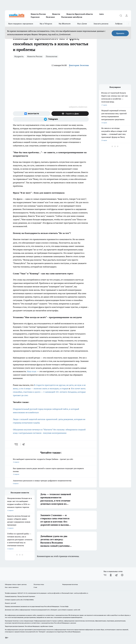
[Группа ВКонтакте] (32, 114)
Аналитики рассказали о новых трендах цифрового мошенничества (51, 482)
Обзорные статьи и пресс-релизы (16, 584)
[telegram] (24, 444)
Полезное (50, 17)
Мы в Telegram (46, 24)
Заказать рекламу (101, 24)
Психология (52, 56)
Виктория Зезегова (79, 65)
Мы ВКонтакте (65, 24)
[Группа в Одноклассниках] (111, 575)
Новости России (38, 14)
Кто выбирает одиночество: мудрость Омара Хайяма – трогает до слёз (51, 461)
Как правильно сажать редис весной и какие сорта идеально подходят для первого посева (51, 472)
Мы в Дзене (82, 24)
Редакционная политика (70, 584)
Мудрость (19, 56)
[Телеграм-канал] (51, 119)
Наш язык (32, 371)
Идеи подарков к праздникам (21, 24)
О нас (35, 587)
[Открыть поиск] (121, 16)
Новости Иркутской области (80, 14)
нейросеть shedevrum (78, 106)
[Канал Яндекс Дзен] (70, 114)
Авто (101, 14)
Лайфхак (119, 24)
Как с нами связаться (12, 587)
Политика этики (39, 584)
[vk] (16, 444)
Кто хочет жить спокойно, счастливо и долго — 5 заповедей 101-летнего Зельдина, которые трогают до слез (49, 392)
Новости (56, 14)
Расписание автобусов (72, 17)
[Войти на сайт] (127, 16)
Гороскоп (35, 17)
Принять (120, 33)
